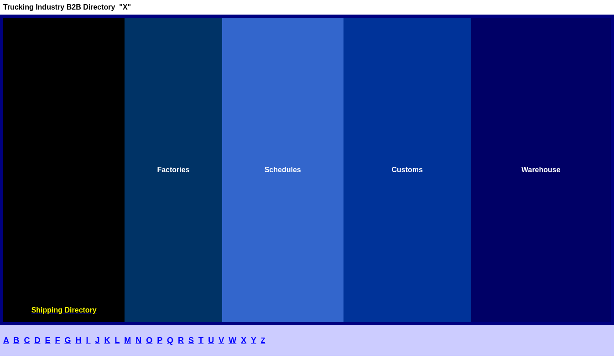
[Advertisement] (64, 162)
